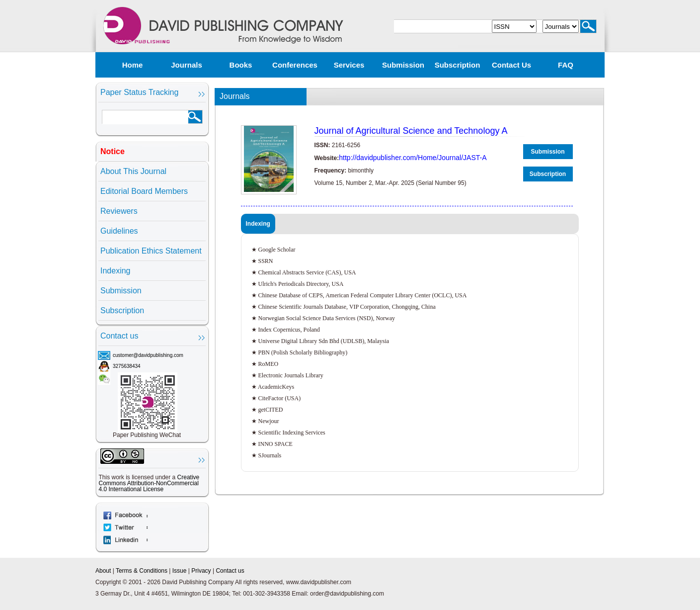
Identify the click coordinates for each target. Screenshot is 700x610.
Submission (403, 65)
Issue (180, 571)
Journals (187, 65)
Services (349, 65)
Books (241, 65)
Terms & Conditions (142, 571)
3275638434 (127, 366)
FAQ (566, 65)
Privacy (201, 571)
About (103, 571)
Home (133, 65)
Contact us (511, 65)
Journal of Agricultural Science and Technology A (411, 131)
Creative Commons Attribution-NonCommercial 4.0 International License (149, 483)
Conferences (295, 65)
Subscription (458, 65)
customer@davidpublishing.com (148, 355)
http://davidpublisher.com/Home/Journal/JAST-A (413, 158)
